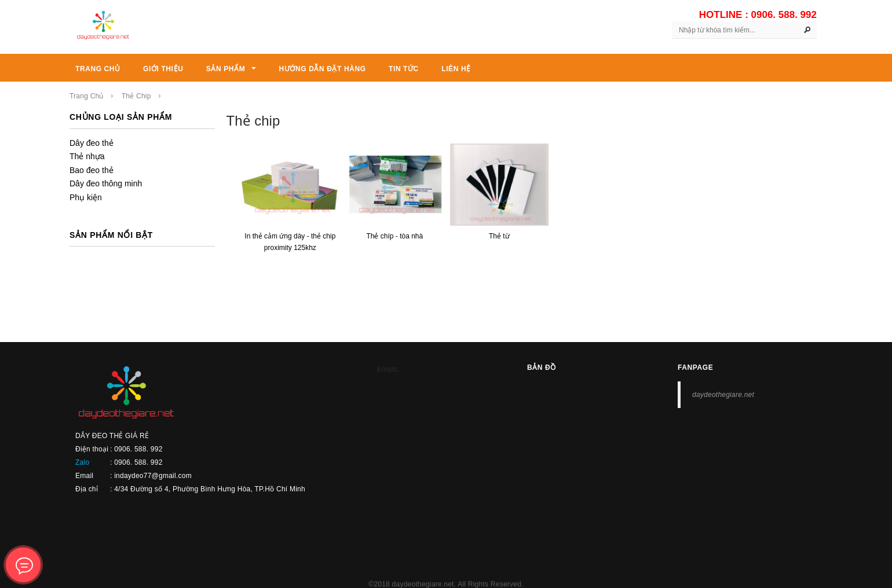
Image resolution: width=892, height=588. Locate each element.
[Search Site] (744, 30)
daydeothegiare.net (723, 395)
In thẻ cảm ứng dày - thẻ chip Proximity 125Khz (290, 242)
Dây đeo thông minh (106, 183)
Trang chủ (87, 96)
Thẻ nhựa (87, 156)
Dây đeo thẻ (92, 143)
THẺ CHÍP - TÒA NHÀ (394, 236)
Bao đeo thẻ (92, 170)
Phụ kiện (86, 197)
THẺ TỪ (499, 236)
